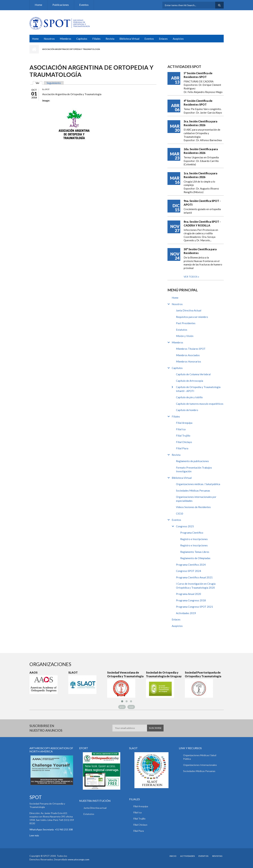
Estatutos (182, 330)
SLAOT (73, 672)
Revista (110, 39)
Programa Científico (192, 533)
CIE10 (180, 514)
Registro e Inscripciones (194, 539)
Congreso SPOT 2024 (189, 571)
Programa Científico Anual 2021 (194, 577)
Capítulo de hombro (187, 410)
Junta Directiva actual (95, 808)
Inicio (34, 49)
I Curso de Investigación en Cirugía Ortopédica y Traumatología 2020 (196, 586)
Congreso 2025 (185, 526)
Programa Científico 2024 (191, 565)
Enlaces (163, 39)
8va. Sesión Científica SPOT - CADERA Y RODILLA (202, 223)
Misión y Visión (185, 336)
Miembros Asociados (188, 355)
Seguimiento (54, 83)
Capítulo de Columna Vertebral (193, 374)
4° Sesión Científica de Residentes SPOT (198, 103)
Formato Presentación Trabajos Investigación (194, 469)
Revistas (219, 856)
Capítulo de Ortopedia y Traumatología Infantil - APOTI (198, 389)
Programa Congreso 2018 (191, 600)
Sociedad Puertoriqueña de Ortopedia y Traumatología (203, 674)
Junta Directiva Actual (189, 310)
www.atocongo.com (79, 859)
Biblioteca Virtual (129, 39)
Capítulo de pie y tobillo (189, 397)
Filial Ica (181, 429)
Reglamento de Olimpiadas (195, 558)
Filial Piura (182, 448)
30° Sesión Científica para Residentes (200, 251)
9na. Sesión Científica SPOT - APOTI (202, 203)
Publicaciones (61, 5)
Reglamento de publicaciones (192, 461)
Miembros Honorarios (189, 361)
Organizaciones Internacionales (200, 765)
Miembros (66, 39)
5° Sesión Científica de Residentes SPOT (198, 75)
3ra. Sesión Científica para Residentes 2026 (200, 123)
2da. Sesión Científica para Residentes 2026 (201, 151)
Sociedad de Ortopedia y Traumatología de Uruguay (164, 674)
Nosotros (49, 39)
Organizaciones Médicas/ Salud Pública (200, 757)
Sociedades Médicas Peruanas (193, 491)
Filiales (96, 39)
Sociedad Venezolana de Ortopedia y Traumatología (125, 674)
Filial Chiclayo (184, 442)
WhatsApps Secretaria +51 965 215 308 (51, 829)
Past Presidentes (186, 323)
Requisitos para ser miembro (192, 317)
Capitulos (82, 39)
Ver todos (191, 277)
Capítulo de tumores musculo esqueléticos (200, 404)
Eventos (84, 5)
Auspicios (178, 39)
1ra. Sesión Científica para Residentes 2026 (200, 175)
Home (38, 5)
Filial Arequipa (184, 423)
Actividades (189, 856)
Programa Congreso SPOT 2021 (194, 607)
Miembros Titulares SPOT (191, 349)
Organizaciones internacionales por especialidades (196, 499)
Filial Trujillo (183, 436)
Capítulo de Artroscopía (190, 381)
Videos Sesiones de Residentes (193, 507)
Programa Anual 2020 (189, 594)
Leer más (34, 835)
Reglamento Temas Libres (195, 552)
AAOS (33, 672)
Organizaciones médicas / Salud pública (198, 484)
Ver (39, 83)
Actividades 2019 (186, 613)
